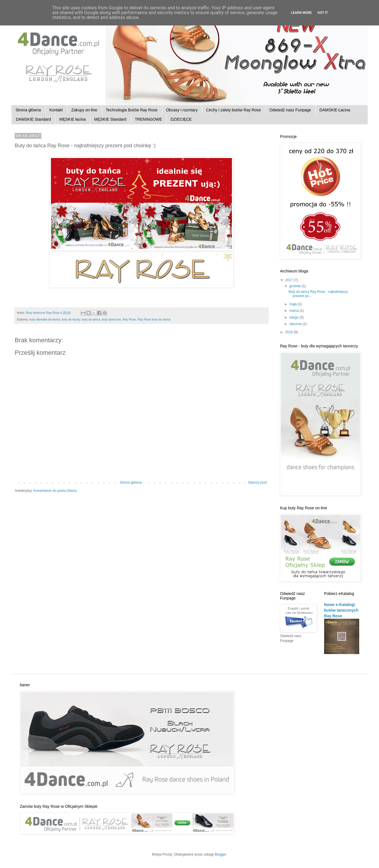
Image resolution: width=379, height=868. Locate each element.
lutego (294, 317)
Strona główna (28, 110)
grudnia (295, 286)
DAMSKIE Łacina (335, 110)
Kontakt (56, 110)
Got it (323, 13)
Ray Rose (129, 319)
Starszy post (257, 482)
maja (293, 304)
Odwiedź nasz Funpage (290, 110)
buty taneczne (111, 319)
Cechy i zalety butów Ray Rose (234, 110)
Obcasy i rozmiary (182, 110)
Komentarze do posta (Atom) (55, 491)
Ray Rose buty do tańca (154, 319)
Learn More (302, 13)
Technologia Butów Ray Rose (132, 110)
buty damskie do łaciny (45, 319)
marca (295, 311)
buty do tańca (91, 319)
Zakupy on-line (84, 110)
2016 (290, 332)
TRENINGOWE (148, 119)
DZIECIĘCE (181, 119)
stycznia (296, 324)
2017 (290, 280)
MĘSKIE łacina (73, 119)
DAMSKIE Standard (33, 119)
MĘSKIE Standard (110, 119)
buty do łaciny (71, 319)
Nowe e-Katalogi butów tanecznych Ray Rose (341, 610)
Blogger (220, 854)
